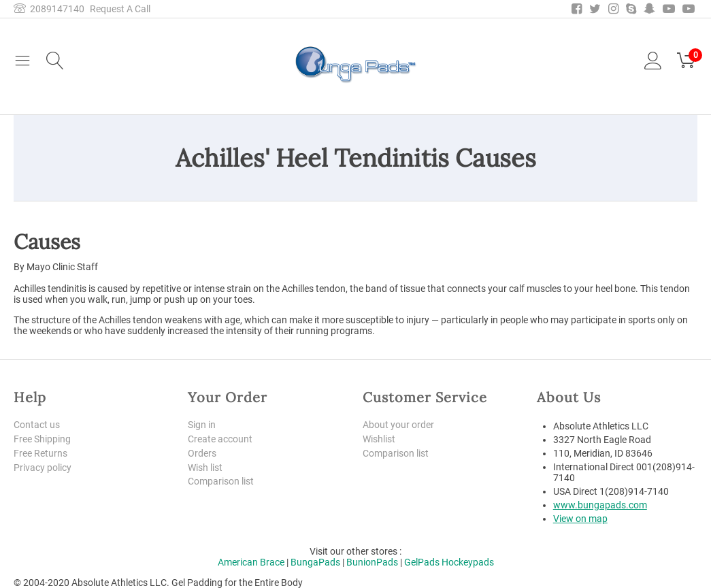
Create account (220, 439)
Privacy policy (43, 468)
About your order (398, 425)
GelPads (422, 562)
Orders (202, 453)
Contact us (37, 425)
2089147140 (49, 9)
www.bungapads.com (600, 505)
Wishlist (379, 439)
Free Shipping (42, 439)
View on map (580, 519)
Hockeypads (468, 562)
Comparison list (221, 481)
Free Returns (40, 453)
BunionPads (372, 562)
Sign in (202, 425)
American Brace (251, 562)
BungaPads (315, 562)
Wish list (205, 468)
